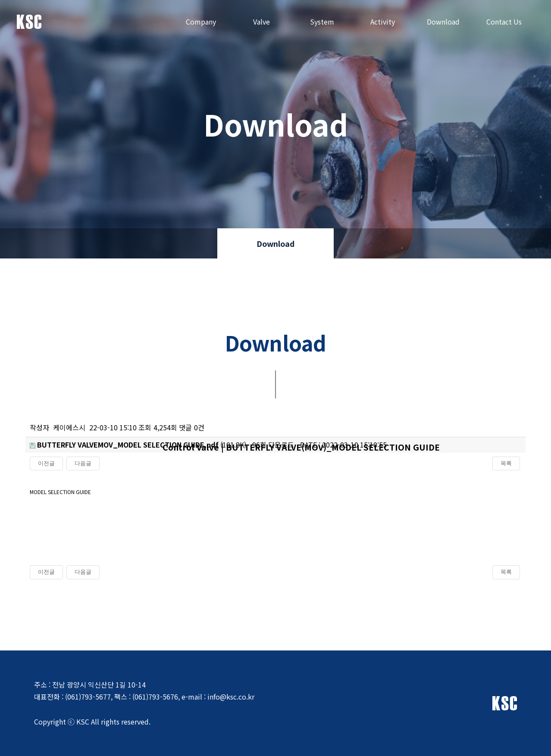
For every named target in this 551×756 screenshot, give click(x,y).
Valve (261, 22)
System (322, 22)
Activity (383, 22)
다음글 (83, 572)
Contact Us (504, 22)
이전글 (46, 572)
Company (201, 22)
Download (443, 22)
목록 (506, 572)
